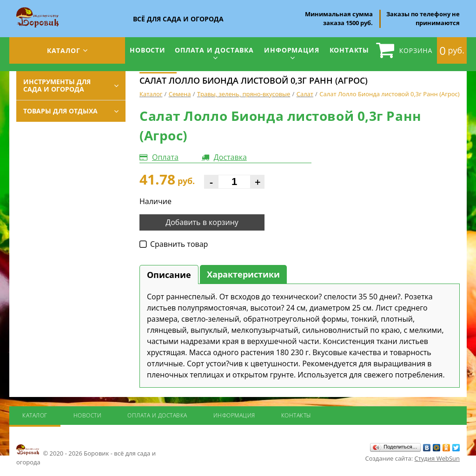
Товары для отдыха (60, 111)
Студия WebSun (437, 458)
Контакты (349, 50)
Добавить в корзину (202, 222)
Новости (148, 50)
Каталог (64, 50)
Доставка (230, 157)
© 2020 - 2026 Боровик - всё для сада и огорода (86, 455)
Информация (291, 50)
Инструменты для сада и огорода (57, 85)
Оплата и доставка (214, 50)
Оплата (165, 157)
